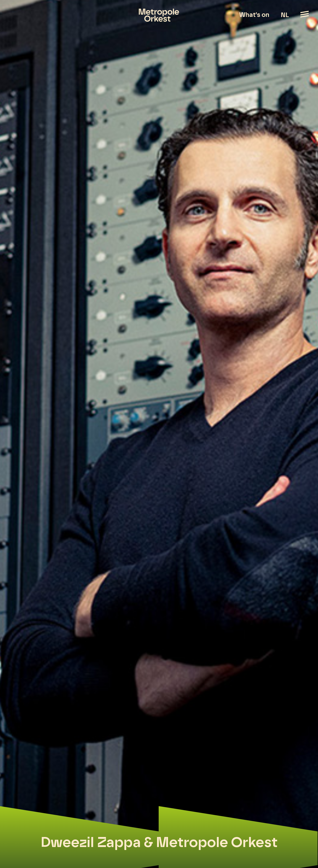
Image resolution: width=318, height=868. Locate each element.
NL (285, 15)
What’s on (254, 15)
